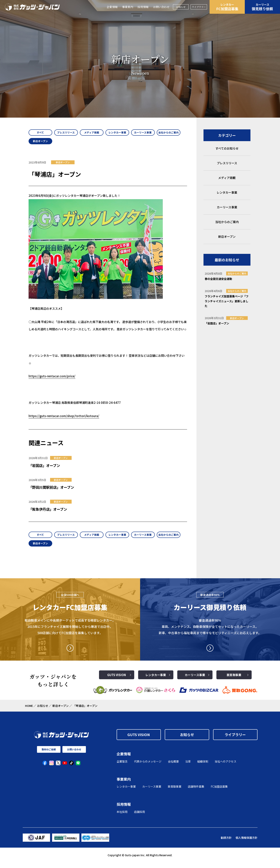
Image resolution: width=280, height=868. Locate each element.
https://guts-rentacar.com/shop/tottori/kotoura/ (64, 419)
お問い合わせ (161, 7)
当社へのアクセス (226, 767)
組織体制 (203, 767)
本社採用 (122, 817)
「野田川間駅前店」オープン (51, 490)
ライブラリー (199, 7)
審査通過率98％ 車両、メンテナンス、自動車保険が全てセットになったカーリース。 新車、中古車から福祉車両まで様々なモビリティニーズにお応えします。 (210, 632)
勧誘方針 (226, 843)
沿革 (188, 767)
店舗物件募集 (196, 792)
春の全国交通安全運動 (218, 279)
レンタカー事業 (156, 680)
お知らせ (181, 7)
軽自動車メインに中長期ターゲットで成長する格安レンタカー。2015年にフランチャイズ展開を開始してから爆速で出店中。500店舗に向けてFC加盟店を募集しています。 (70, 632)
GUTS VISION (117, 680)
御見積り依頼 (262, 7)
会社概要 (173, 767)
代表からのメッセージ (148, 767)
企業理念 (122, 767)
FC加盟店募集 (227, 7)
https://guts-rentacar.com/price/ (52, 379)
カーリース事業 (195, 680)
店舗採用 (140, 817)
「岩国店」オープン (44, 468)
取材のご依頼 (49, 755)
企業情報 (112, 7)
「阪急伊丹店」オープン (48, 512)
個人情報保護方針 (247, 843)
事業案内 (128, 7)
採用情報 (143, 7)
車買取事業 (234, 680)
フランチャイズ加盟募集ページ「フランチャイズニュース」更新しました (227, 301)
